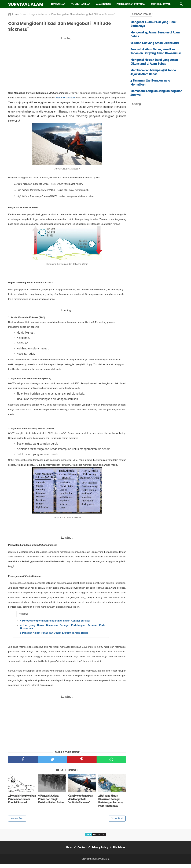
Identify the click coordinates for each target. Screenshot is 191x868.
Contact (81, 852)
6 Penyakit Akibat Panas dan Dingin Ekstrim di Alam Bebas (54, 637)
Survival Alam (26, 4)
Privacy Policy (101, 852)
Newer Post (17, 823)
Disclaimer (123, 852)
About (65, 852)
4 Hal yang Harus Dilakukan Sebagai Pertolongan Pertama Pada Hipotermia (63, 631)
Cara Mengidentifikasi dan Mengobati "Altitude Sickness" (81, 803)
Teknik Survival (161, 4)
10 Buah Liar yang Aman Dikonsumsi (155, 43)
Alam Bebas (103, 4)
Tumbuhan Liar (81, 4)
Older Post (117, 823)
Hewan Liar (58, 4)
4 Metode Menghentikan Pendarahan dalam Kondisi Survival (55, 625)
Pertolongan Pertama (131, 4)
